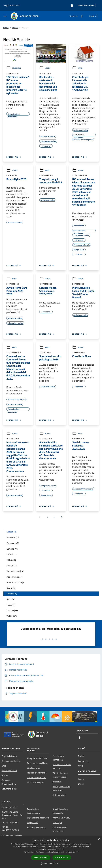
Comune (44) (12, 549)
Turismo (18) (12, 610)
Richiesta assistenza (36, 827)
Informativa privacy (61, 818)
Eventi (81, 784)
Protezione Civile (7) (15, 582)
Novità (15, 28)
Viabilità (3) (12, 616)
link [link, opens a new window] (77, 852)
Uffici (4, 766)
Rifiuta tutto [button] (62, 857)
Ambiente (57, 782)
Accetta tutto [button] (41, 858)
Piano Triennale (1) (15, 577)
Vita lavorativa (34, 768)
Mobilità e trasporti (36, 782)
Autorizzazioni (59, 795)
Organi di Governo (10, 756)
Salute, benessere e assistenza (61, 788)
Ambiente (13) (13, 538)
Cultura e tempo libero (37, 763)
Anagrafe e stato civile (37, 758)
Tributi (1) (11, 605)
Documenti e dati (9, 789)
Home (6, 28)
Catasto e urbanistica (37, 777)
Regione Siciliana (12, 5)
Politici (5, 775)
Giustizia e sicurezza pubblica (62, 766)
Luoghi (81, 779)
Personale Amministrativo (9, 782)
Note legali (57, 822)
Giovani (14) (12, 566)
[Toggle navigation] (5, 16)
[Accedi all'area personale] (72, 6)
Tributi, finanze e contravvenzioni (60, 775)
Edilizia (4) (11, 560)
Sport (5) (10, 599)
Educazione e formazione (59, 758)
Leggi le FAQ (33, 822)
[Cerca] (96, 16)
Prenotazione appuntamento (34, 811)
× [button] (99, 839)
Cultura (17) (12, 554)
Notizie (45, 68)
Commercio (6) (13, 543)
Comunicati (14, 68)
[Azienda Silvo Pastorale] (86, 6)
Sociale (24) (12, 594)
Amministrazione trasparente (60, 811)
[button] (51, 863)
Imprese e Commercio (37, 773)
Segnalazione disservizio (38, 818)
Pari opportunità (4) (15, 571)
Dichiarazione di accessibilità (60, 829)
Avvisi (77, 68)
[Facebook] (81, 16)
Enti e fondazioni (9, 771)
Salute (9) (11, 588)
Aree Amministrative (11, 761)
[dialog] (51, 852)
